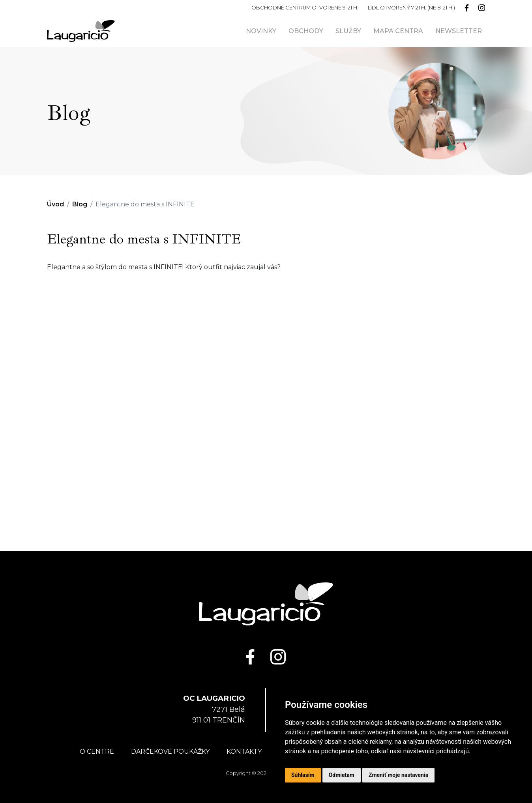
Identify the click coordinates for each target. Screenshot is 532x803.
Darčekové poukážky (170, 752)
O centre (97, 752)
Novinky (261, 31)
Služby (348, 31)
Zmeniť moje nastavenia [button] (398, 775)
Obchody (306, 31)
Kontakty (244, 752)
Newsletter (459, 31)
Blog (80, 204)
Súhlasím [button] (303, 775)
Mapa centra (398, 31)
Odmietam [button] (342, 775)
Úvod (55, 204)
